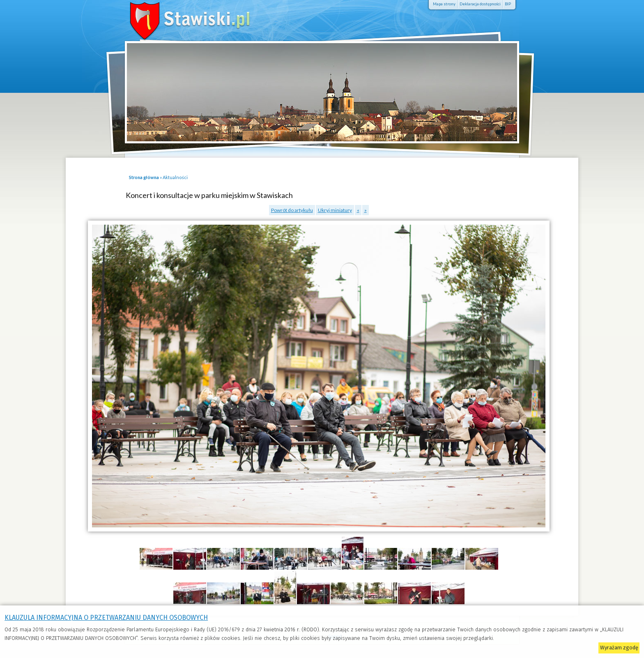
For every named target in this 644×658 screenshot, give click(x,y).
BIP (508, 4)
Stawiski (178, 18)
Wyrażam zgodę (619, 648)
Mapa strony (444, 4)
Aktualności (175, 177)
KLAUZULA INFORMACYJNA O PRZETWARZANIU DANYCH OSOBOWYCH (106, 618)
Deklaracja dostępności (480, 4)
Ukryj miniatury (335, 210)
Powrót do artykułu (292, 210)
